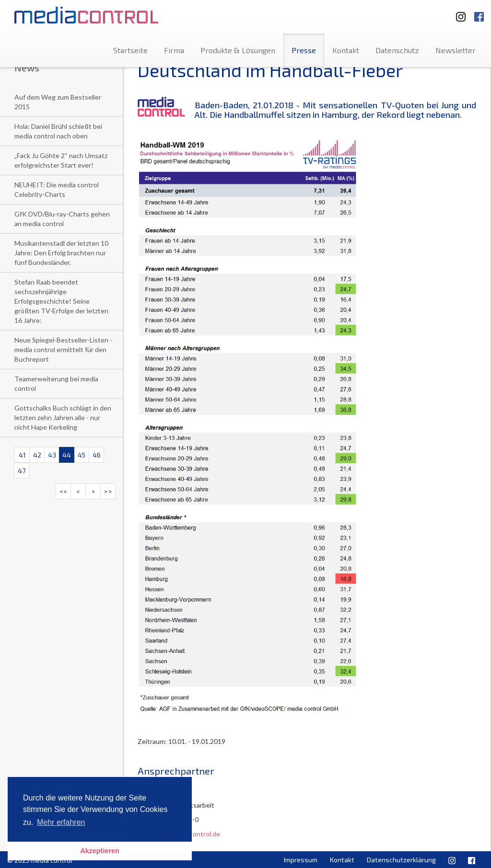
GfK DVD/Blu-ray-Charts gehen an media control (62, 219)
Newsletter (456, 50)
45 (82, 455)
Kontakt (346, 50)
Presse (304, 50)
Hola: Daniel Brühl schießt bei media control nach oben (58, 131)
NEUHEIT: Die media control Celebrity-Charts (57, 189)
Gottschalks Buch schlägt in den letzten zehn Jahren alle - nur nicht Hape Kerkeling (63, 417)
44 (67, 455)
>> (108, 491)
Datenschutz (397, 50)
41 (22, 455)
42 (37, 455)
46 (97, 455)
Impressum (301, 860)
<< (63, 491)
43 (52, 455)
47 (22, 471)
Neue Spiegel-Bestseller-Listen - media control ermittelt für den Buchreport (63, 349)
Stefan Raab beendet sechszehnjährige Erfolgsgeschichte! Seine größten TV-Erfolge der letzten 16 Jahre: (61, 301)
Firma (174, 50)
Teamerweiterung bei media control (56, 383)
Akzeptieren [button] (100, 851)
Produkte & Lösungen (238, 50)
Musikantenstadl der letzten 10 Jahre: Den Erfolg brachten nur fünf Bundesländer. (61, 253)
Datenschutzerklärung (401, 860)
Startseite (130, 50)
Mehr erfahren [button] (61, 822)
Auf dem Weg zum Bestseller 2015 (58, 102)
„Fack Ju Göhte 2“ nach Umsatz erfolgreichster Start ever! (61, 160)
